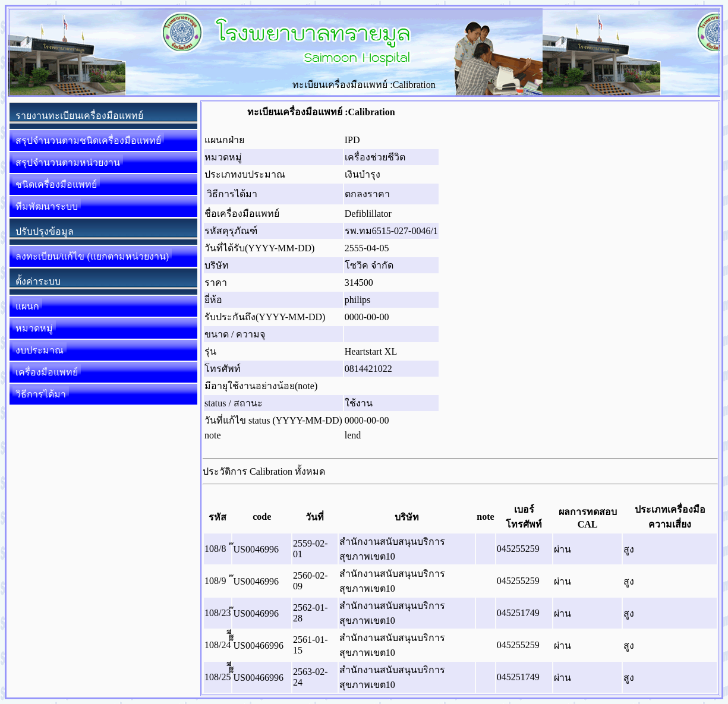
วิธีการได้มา (41, 394)
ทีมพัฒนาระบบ (47, 206)
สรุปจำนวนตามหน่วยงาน (68, 162)
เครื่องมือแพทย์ (47, 372)
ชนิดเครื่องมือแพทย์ (56, 184)
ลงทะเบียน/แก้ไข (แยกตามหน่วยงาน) (92, 256)
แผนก (27, 306)
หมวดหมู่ (34, 328)
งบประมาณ (40, 350)
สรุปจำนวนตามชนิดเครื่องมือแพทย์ (88, 141)
